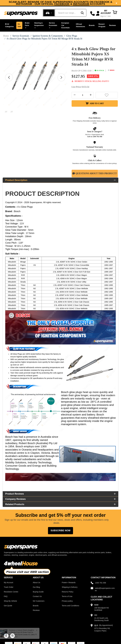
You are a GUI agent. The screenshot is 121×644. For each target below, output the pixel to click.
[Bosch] (111, 70)
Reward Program (102, 25)
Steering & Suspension (39, 25)
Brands (92, 25)
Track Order (9, 587)
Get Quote (8, 606)
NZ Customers (39, 601)
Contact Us (37, 597)
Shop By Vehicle (10, 601)
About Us (37, 583)
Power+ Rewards (69, 583)
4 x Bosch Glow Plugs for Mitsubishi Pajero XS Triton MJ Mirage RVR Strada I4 (44, 39)
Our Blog (36, 587)
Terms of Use (67, 597)
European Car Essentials (66, 25)
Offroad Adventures (80, 25)
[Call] (93, 13)
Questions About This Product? (95, 174)
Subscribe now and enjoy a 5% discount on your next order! (60, 3)
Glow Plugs (72, 36)
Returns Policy (68, 592)
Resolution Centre (11, 592)
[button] (9, 25)
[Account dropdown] (104, 13)
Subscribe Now (60, 531)
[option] (60, 3)
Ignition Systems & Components (48, 36)
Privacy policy (67, 601)
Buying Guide (38, 592)
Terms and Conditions (71, 606)
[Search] (82, 13)
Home (6, 36)
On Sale (19, 25)
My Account (8, 583)
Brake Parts (27, 25)
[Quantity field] (83, 95)
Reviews (113, 25)
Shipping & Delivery (70, 587)
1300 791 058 (97, 137)
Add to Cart (95, 104)
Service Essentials (53, 25)
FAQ (6, 597)
